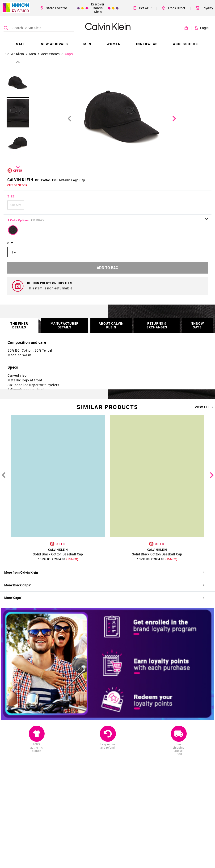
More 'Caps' (104, 598)
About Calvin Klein (111, 325)
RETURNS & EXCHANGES (157, 325)
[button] (13, 230)
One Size (16, 205)
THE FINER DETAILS (19, 325)
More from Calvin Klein (104, 572)
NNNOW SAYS (197, 325)
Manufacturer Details (65, 325)
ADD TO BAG (107, 268)
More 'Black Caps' (104, 585)
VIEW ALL (204, 407)
